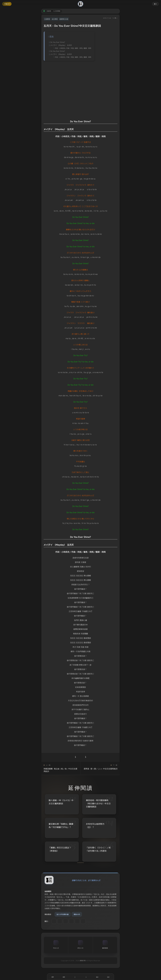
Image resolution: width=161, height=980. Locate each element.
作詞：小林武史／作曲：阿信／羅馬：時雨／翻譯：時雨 (73, 48)
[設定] (108, 977)
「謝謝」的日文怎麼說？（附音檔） (60, 849)
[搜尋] (64, 977)
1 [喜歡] (75, 757)
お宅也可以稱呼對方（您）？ (95, 826)
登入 (155, 4)
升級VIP (7, 4)
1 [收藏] (86, 757)
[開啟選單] (53, 977)
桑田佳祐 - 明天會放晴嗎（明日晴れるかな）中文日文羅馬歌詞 (98, 804)
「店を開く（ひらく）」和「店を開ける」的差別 (98, 849)
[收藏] (86, 977)
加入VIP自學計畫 (63, 914)
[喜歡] (75, 977)
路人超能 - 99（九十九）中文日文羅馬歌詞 (61, 802)
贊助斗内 (77, 914)
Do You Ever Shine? (58, 42)
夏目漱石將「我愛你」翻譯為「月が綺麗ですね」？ (61, 826)
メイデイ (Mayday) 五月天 (61, 45)
